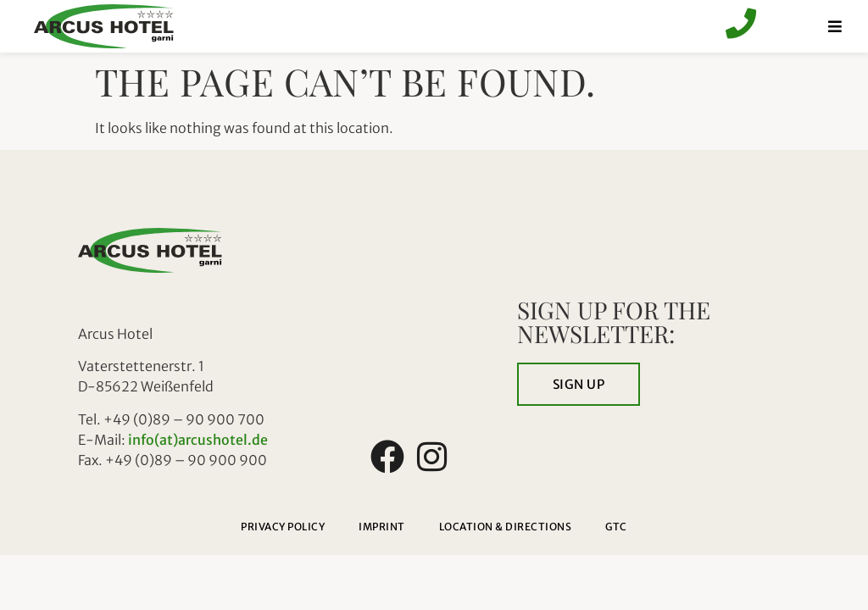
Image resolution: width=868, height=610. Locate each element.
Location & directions (506, 527)
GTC (616, 527)
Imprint (382, 527)
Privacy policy (283, 527)
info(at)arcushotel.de (198, 440)
